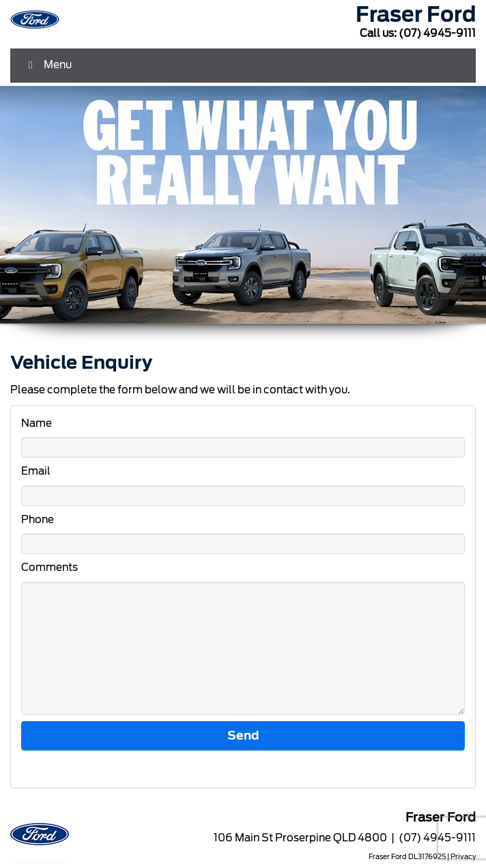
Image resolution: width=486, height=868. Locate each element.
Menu (48, 65)
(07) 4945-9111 (437, 33)
